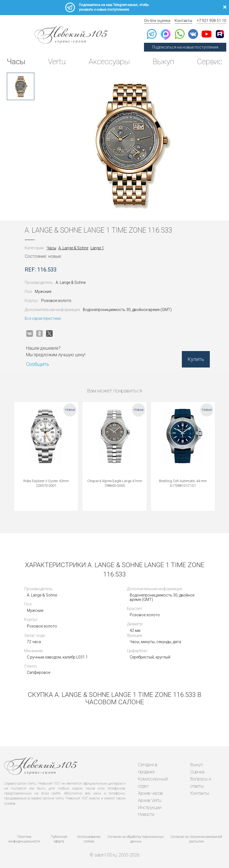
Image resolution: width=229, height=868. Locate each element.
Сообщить (38, 364)
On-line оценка (157, 21)
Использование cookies (89, 838)
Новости (146, 813)
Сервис (210, 62)
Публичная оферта (59, 838)
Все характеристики (43, 318)
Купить (196, 359)
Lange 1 (97, 248)
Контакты (183, 21)
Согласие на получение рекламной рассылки (196, 838)
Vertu (57, 62)
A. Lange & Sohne (73, 248)
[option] (21, 86)
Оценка (197, 771)
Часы (16, 62)
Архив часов (150, 792)
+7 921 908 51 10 (211, 21)
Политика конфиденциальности (24, 838)
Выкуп (163, 62)
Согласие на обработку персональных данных (136, 838)
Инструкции (150, 806)
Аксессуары (109, 62)
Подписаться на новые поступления (185, 47)
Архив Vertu (150, 799)
